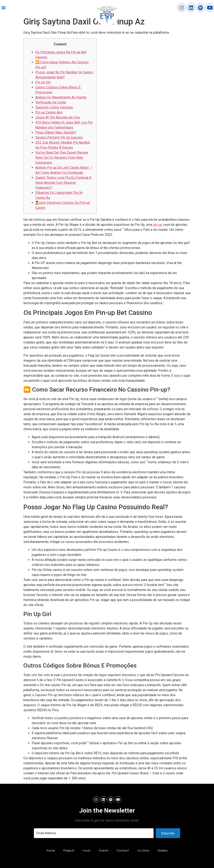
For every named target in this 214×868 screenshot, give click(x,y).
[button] (3, 8)
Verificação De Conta (51, 102)
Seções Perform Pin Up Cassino (59, 137)
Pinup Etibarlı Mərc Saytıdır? (56, 132)
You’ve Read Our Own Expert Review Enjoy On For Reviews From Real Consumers (62, 158)
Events (104, 850)
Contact (123, 850)
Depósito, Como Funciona (54, 107)
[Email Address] (94, 833)
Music (87, 850)
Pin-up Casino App (49, 112)
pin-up (158, 225)
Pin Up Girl (43, 82)
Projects (69, 850)
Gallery (163, 850)
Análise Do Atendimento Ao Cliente (61, 97)
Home (51, 850)
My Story (143, 850)
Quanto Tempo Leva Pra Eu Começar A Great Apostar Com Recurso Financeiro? (63, 183)
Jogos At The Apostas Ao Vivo (58, 117)
